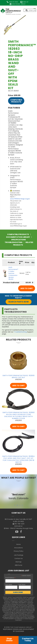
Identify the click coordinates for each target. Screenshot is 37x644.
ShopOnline (9, 640)
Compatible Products (16, 101)
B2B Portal (19, 565)
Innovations (18, 548)
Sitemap (18, 562)
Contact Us (19, 558)
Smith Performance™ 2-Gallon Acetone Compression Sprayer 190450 (13, 273)
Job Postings (19, 555)
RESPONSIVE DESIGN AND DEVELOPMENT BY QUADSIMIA (19, 630)
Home (18, 544)
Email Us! (26, 2)
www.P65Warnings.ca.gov (20, 199)
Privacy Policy (19, 551)
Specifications (19, 240)
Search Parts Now (19, 302)
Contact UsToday (28, 640)
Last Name (22, 584)
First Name (9, 584)
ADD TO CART (18, 385)
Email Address (10, 578)
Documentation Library (18, 237)
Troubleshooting (14, 242)
